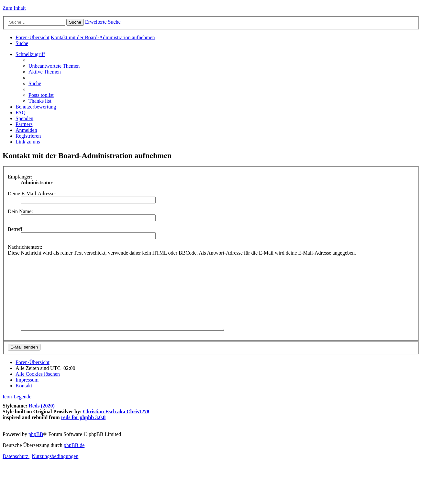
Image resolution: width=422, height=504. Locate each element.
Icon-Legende (17, 411)
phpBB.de (74, 460)
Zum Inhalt (14, 8)
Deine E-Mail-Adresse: (32, 194)
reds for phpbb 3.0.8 (83, 432)
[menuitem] (22, 43)
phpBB (36, 449)
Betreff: (16, 229)
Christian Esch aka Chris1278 (116, 426)
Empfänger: (20, 177)
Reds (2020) (41, 420)
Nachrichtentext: (25, 247)
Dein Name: (20, 211)
